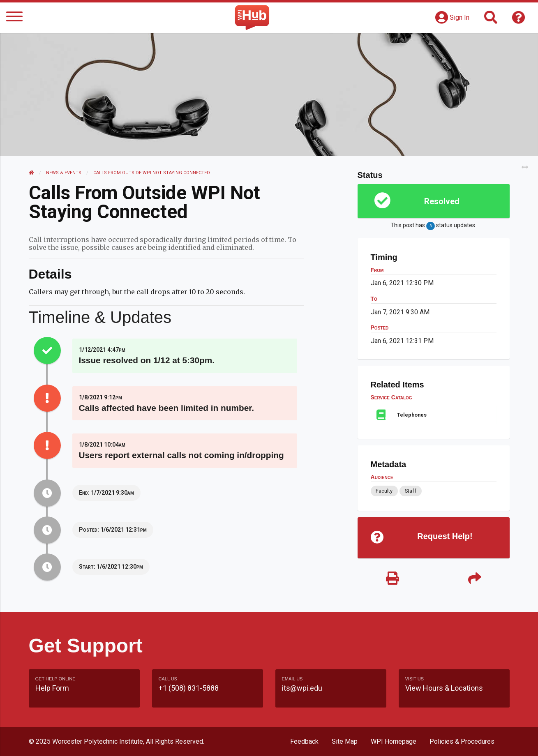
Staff (411, 491)
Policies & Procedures (462, 741)
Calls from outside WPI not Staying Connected (152, 173)
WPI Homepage (394, 741)
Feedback (304, 741)
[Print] (393, 579)
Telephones (412, 415)
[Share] (475, 579)
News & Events (64, 173)
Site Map (345, 741)
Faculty (384, 491)
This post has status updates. (433, 226)
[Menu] (14, 18)
